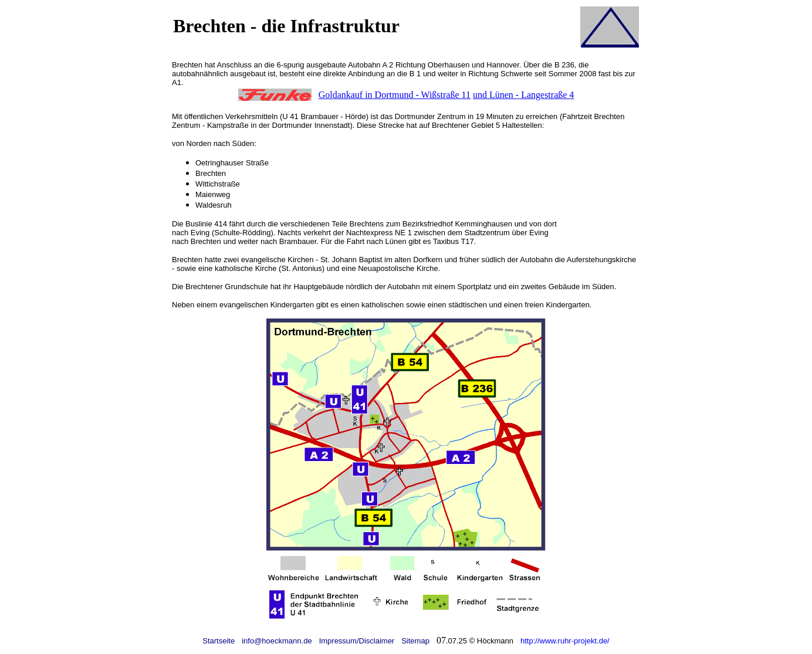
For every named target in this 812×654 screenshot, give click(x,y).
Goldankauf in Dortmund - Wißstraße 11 (395, 95)
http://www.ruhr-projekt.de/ (565, 641)
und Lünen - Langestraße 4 (523, 95)
